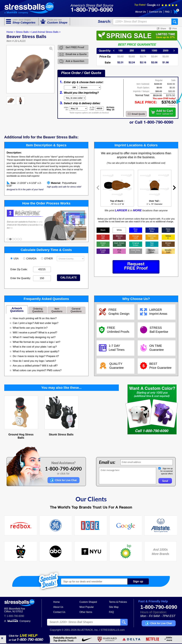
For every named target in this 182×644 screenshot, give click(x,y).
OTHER (47, 259)
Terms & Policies (118, 602)
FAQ (167, 12)
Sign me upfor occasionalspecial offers (166, 471)
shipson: (66, 108)
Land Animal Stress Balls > (46, 32)
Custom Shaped (88, 602)
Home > (11, 32)
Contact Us (155, 12)
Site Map (114, 607)
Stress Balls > (23, 32)
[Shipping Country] (71, 259)
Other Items (86, 612)
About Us (141, 12)
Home (57, 602)
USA (15, 259)
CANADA (30, 259)
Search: (104, 21)
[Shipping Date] (78, 108)
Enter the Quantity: (21, 278)
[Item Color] (90, 87)
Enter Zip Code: (19, 269)
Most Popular (87, 607)
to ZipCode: (92, 108)
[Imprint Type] (75, 98)
